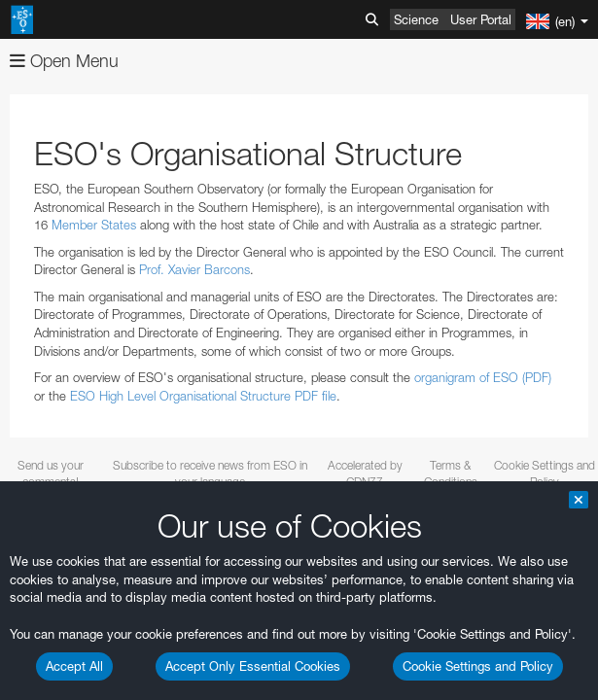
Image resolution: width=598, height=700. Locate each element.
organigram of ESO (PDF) (483, 377)
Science (416, 19)
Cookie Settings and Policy (478, 666)
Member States (94, 225)
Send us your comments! (51, 473)
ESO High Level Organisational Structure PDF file (203, 396)
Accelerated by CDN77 (365, 473)
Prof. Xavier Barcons (194, 269)
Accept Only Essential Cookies (253, 666)
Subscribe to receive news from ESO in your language (210, 473)
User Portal (481, 19)
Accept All (74, 666)
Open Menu (64, 61)
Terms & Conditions (451, 473)
